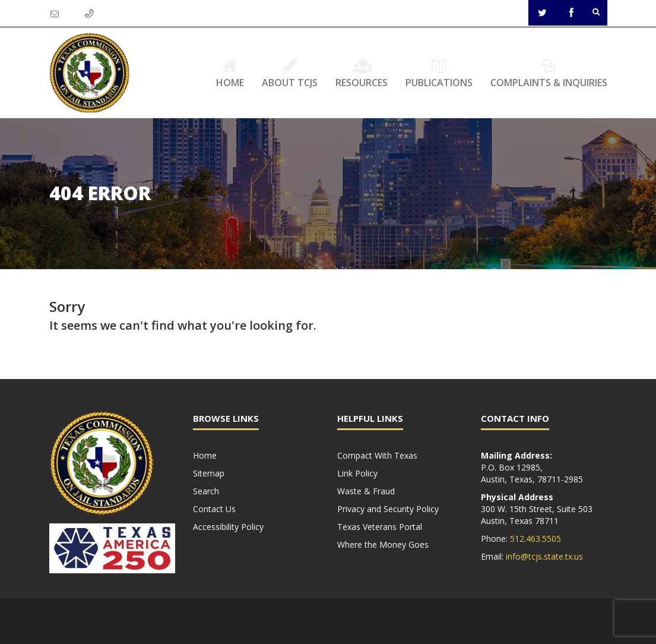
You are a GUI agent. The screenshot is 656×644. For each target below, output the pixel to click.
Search (206, 491)
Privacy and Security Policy (388, 509)
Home (230, 73)
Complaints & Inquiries (549, 73)
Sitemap (209, 473)
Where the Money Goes (383, 544)
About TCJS (290, 73)
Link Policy (357, 473)
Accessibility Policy (228, 527)
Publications (439, 73)
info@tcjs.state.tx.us (544, 556)
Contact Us (214, 509)
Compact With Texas (377, 455)
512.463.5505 (535, 539)
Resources (362, 73)
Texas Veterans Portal (380, 527)
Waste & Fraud (366, 491)
